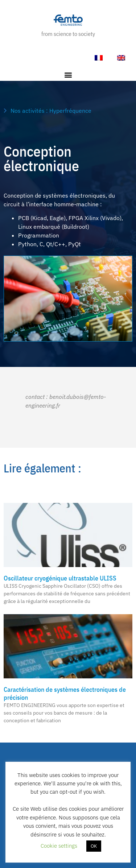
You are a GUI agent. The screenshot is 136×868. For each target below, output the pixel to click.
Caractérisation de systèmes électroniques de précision (65, 693)
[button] (68, 75)
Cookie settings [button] (59, 846)
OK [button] (94, 846)
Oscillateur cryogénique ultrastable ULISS (60, 578)
